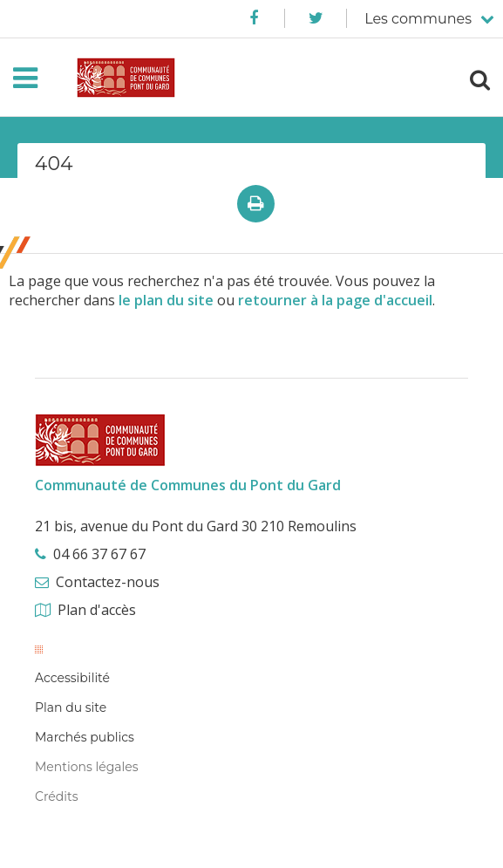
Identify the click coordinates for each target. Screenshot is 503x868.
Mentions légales (87, 767)
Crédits (56, 796)
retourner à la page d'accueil (335, 300)
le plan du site (166, 300)
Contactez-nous (108, 582)
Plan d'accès (97, 610)
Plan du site (71, 707)
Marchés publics (85, 737)
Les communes (418, 19)
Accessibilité (72, 678)
